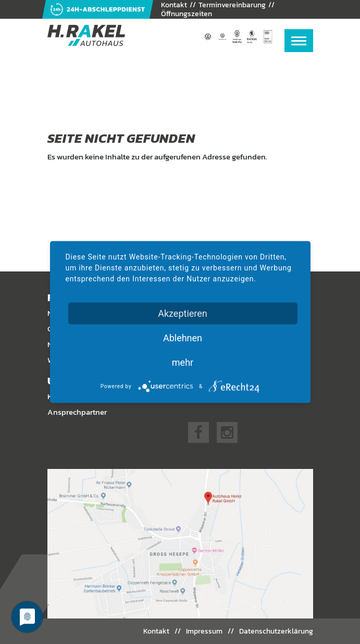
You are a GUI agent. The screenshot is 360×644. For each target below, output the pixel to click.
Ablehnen (183, 338)
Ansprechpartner (77, 412)
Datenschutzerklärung (276, 631)
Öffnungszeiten (187, 14)
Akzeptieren (183, 313)
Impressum (204, 631)
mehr (183, 362)
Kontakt (156, 631)
